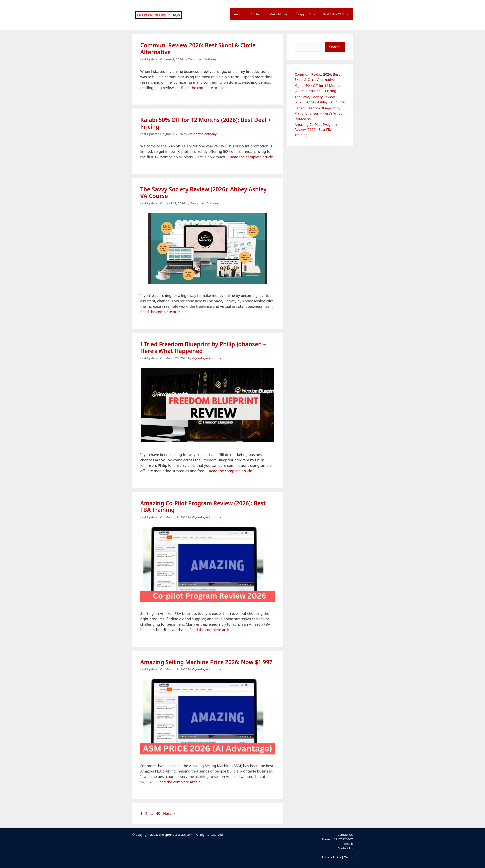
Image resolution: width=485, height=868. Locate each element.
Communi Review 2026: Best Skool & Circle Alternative (198, 49)
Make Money (278, 14)
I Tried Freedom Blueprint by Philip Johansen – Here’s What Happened (203, 347)
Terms (348, 857)
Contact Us (345, 848)
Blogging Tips (305, 14)
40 (158, 813)
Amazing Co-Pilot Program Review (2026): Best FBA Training (203, 507)
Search (335, 47)
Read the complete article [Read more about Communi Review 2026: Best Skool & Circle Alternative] (203, 88)
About (238, 14)
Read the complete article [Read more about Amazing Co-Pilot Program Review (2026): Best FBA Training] (211, 630)
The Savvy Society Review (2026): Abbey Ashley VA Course (204, 193)
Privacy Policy (332, 857)
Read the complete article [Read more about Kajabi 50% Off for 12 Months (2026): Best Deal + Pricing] (251, 157)
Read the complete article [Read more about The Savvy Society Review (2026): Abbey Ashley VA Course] (162, 312)
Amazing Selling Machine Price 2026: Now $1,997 (207, 662)
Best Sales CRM (338, 14)
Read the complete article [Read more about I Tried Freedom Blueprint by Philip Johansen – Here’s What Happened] (230, 471)
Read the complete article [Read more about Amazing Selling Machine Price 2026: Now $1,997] (179, 782)
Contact (256, 14)
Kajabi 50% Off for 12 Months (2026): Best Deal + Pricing (206, 123)
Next (169, 813)
